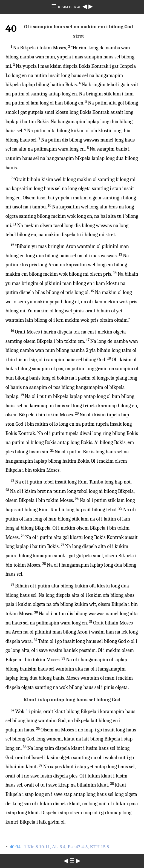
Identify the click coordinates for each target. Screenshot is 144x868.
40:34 (15, 847)
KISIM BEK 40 (70, 7)
